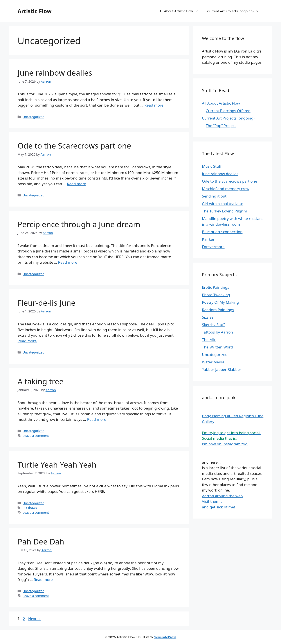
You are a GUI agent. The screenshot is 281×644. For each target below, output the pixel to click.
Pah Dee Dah (41, 542)
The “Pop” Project (221, 126)
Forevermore (213, 247)
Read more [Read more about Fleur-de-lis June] (27, 341)
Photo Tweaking (216, 295)
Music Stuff (212, 166)
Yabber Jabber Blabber (222, 369)
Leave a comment (36, 436)
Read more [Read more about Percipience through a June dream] (68, 262)
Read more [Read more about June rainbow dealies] (154, 105)
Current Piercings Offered (228, 111)
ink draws (30, 508)
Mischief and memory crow (226, 189)
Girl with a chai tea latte (223, 204)
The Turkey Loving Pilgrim (225, 211)
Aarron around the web (222, 496)
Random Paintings (218, 310)
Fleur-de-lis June (46, 303)
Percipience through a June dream (79, 224)
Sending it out (214, 196)
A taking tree (41, 381)
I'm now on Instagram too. (225, 444)
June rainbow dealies (55, 73)
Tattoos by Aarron (217, 332)
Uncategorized (33, 117)
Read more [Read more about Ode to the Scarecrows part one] (77, 184)
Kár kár (208, 239)
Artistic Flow (35, 11)
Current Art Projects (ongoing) (235, 11)
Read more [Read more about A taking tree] (97, 419)
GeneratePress (165, 637)
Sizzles (208, 317)
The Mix (209, 340)
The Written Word (217, 347)
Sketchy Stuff (213, 325)
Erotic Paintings (216, 287)
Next (35, 619)
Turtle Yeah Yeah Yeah (57, 465)
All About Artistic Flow (181, 11)
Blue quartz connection (222, 232)
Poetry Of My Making (220, 302)
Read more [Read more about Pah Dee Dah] (43, 580)
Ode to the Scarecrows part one (74, 146)
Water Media (213, 362)
